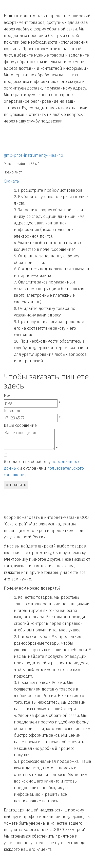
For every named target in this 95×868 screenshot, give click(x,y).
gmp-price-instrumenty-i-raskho (33, 155)
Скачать (11, 181)
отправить (16, 485)
